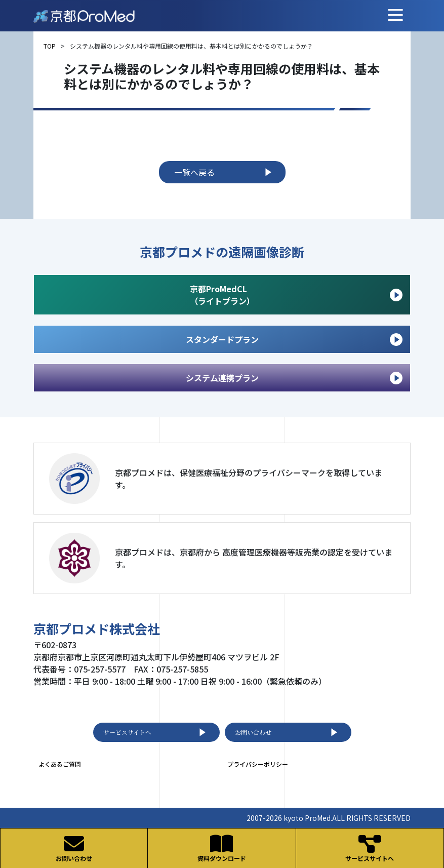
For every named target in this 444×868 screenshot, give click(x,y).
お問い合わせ (288, 732)
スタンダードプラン (294, 340)
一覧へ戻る (225, 172)
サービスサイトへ (156, 732)
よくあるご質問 (60, 764)
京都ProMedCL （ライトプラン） (296, 295)
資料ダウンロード (221, 848)
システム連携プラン (294, 378)
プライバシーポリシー (258, 764)
